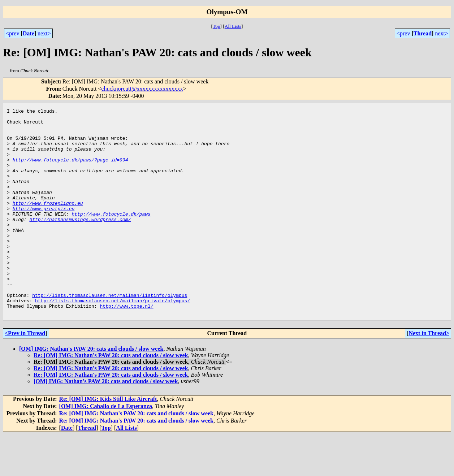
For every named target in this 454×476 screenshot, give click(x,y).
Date (29, 33)
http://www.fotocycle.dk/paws (111, 235)
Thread (423, 33)
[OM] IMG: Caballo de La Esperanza (106, 447)
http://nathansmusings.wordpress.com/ (80, 242)
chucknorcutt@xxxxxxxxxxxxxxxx (142, 89)
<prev (12, 33)
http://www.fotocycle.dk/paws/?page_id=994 (70, 170)
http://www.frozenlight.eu (48, 222)
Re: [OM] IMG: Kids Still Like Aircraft (108, 440)
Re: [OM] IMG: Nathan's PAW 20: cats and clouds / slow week (111, 396)
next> (44, 33)
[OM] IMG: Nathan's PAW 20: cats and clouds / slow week (91, 390)
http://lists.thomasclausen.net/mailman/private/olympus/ (113, 339)
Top (217, 26)
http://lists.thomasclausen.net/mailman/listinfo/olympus (110, 333)
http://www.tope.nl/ (126, 346)
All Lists (233, 26)
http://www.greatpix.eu (44, 229)
